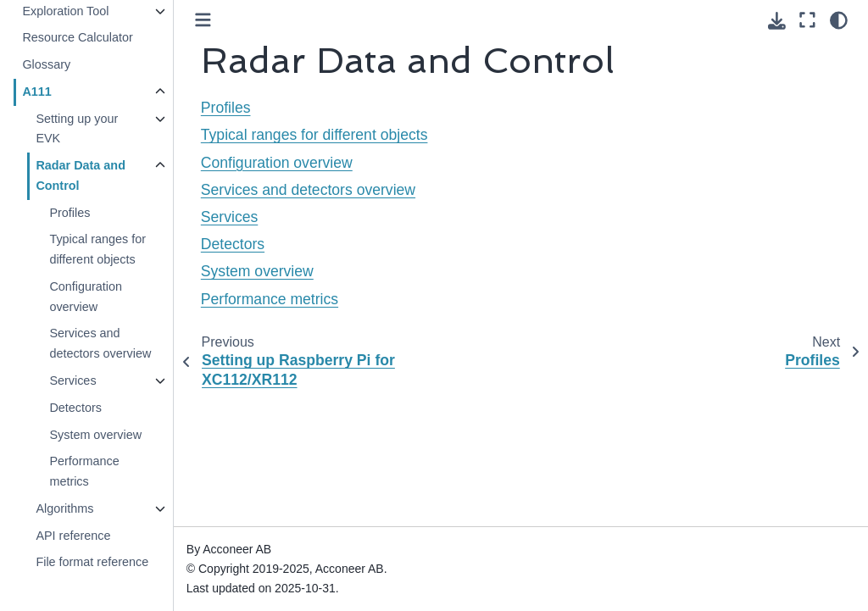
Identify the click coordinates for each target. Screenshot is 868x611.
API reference (73, 536)
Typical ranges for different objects (97, 249)
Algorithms (64, 508)
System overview (95, 435)
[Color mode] (839, 20)
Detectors (75, 408)
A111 (36, 92)
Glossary (46, 64)
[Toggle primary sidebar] (203, 20)
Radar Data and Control (81, 175)
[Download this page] (777, 21)
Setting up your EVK (77, 129)
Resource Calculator (77, 37)
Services (72, 380)
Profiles (70, 213)
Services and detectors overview (100, 343)
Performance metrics (84, 471)
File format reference (92, 562)
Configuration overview (86, 297)
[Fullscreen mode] (807, 20)
